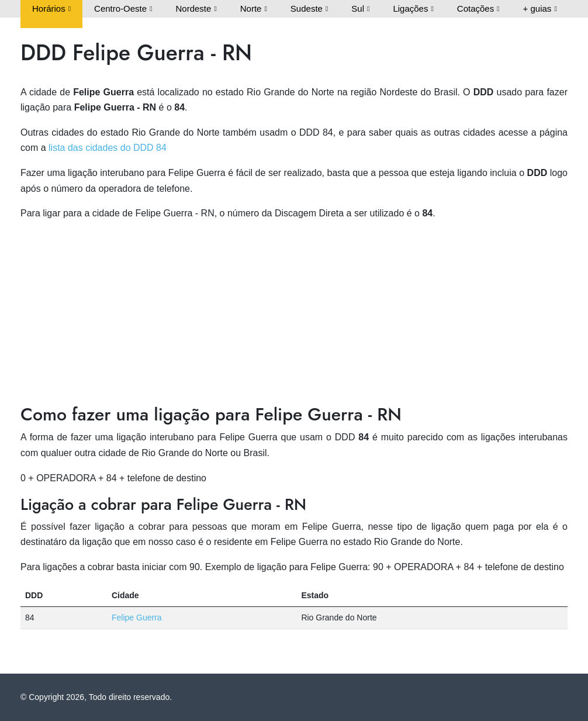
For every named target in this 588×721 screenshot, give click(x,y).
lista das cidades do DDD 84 (108, 148)
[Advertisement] (294, 313)
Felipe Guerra (137, 617)
